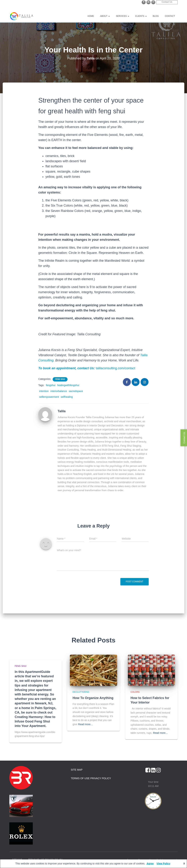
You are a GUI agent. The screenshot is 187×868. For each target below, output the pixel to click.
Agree (150, 864)
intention (44, 391)
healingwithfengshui (68, 385)
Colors (135, 692)
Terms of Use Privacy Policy (91, 778)
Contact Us (167, 2)
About (105, 16)
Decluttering (81, 692)
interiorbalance (59, 391)
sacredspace (76, 391)
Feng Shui (60, 379)
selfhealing (67, 397)
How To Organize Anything (93, 698)
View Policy (163, 864)
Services (123, 16)
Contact (170, 16)
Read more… (86, 724)
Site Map (77, 770)
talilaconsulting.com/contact (116, 368)
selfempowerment (49, 397)
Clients (141, 16)
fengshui (51, 385)
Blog (156, 16)
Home (91, 16)
